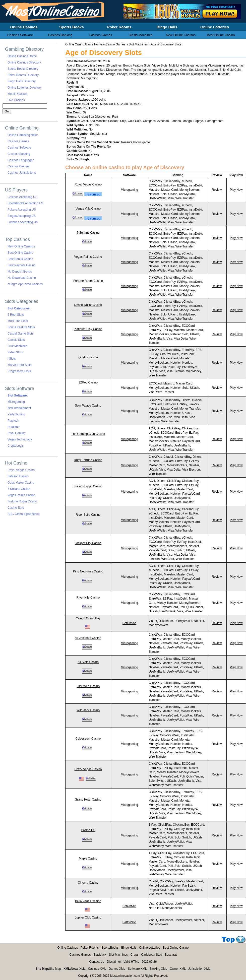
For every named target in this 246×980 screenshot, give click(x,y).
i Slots (12, 359)
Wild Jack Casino (88, 710)
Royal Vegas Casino (88, 184)
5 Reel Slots (16, 315)
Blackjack (100, 955)
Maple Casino (88, 859)
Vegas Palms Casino (88, 257)
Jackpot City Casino (88, 543)
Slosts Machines (141, 35)
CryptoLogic (16, 446)
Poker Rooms (90, 948)
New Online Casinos (21, 246)
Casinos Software (19, 148)
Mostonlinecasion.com (125, 976)
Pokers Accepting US (22, 210)
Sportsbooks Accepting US (25, 203)
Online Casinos (68, 948)
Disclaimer (114, 962)
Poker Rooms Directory (23, 75)
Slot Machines (138, 44)
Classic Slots (16, 340)
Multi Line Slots (18, 321)
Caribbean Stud (151, 955)
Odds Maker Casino (21, 483)
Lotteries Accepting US (23, 222)
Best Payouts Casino (21, 265)
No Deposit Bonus (20, 272)
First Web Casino (88, 686)
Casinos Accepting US (22, 197)
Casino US (88, 830)
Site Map (55, 969)
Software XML (137, 969)
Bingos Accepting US (22, 216)
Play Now (236, 190)
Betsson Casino (18, 476)
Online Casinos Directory (24, 62)
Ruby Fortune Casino (88, 460)
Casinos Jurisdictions (22, 173)
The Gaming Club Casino (88, 434)
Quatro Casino (88, 357)
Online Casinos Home (22, 56)
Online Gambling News (23, 135)
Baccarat (171, 955)
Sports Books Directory (23, 69)
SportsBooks (110, 948)
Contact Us (97, 962)
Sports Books (72, 27)
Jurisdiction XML (199, 969)
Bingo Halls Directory (22, 81)
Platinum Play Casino (88, 329)
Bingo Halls (129, 948)
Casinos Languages (21, 160)
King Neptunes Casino (88, 571)
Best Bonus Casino (20, 259)
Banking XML (158, 969)
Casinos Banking (19, 154)
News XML (78, 969)
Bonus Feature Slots (21, 327)
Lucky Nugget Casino (88, 486)
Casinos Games (18, 141)
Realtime (13, 427)
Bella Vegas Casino (88, 901)
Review (217, 190)
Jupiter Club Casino (88, 918)
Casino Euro (16, 508)
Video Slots (15, 352)
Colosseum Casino (88, 739)
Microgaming (129, 190)
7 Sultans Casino (88, 233)
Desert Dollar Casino (88, 305)
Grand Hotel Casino (88, 800)
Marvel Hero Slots (19, 365)
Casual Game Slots (20, 334)
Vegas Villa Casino (88, 209)
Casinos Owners (19, 166)
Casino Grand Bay (88, 618)
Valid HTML (131, 962)
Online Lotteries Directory (24, 88)
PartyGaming (16, 414)
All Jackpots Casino (88, 638)
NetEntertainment (19, 408)
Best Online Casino (20, 253)
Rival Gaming (17, 433)
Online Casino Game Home (84, 44)
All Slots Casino (88, 662)
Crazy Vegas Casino (88, 769)
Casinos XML (97, 969)
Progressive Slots (19, 371)
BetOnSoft (129, 623)
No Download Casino (22, 278)
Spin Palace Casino (88, 406)
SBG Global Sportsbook (23, 514)
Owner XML (178, 969)
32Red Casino (88, 382)
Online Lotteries (150, 948)
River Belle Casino (88, 515)
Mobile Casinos (18, 94)
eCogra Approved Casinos (25, 284)
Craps (135, 955)
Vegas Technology (20, 439)
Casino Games (115, 44)
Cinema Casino (88, 883)
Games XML (117, 969)
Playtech (13, 421)
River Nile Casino (88, 598)
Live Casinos (16, 100)
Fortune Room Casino (88, 281)
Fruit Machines (17, 346)
